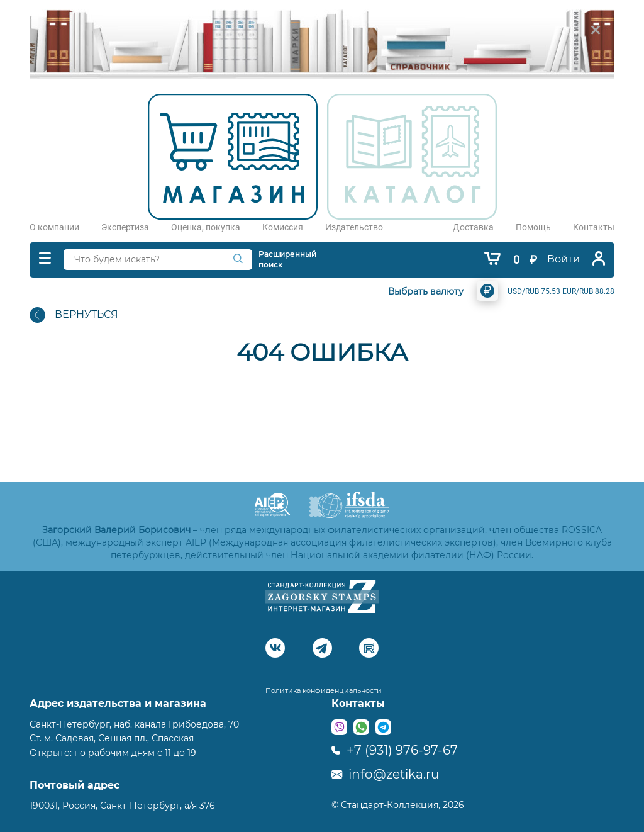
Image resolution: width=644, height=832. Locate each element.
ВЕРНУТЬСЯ (74, 315)
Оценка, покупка (206, 227)
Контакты (594, 227)
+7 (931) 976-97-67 (395, 750)
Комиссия (283, 227)
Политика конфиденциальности (324, 690)
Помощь (533, 227)
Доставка (473, 227)
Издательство (354, 227)
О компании (54, 227)
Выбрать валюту (426, 291)
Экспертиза (125, 227)
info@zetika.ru (385, 774)
